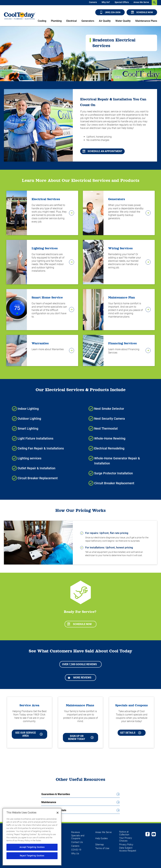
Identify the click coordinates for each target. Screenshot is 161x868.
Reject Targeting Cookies (32, 856)
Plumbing (56, 21)
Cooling (42, 21)
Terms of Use (102, 848)
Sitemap (100, 845)
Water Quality (123, 21)
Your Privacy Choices (126, 839)
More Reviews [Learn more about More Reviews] (79, 678)
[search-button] (154, 3)
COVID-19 (76, 850)
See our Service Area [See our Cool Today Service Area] (29, 734)
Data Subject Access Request (128, 849)
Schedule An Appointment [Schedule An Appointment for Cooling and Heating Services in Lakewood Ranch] (102, 151)
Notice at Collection (124, 833)
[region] (32, 837)
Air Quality (105, 21)
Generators (88, 21)
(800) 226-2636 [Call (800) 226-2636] (110, 12)
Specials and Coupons (78, 837)
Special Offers (122, 2)
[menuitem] (93, 3)
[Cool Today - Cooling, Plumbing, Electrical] (20, 16)
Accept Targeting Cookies (32, 847)
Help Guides (101, 838)
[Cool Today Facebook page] (148, 835)
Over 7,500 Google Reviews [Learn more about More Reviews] (79, 664)
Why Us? (106, 2)
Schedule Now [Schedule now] (142, 12)
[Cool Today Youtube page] (154, 835)
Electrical (72, 21)
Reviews (76, 832)
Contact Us (77, 842)
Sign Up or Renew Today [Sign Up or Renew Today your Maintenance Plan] (81, 738)
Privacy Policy (126, 845)
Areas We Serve (141, 2)
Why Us (75, 854)
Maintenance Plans (146, 21)
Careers (93, 2)
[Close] (58, 813)
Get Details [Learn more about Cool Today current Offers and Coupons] (131, 733)
